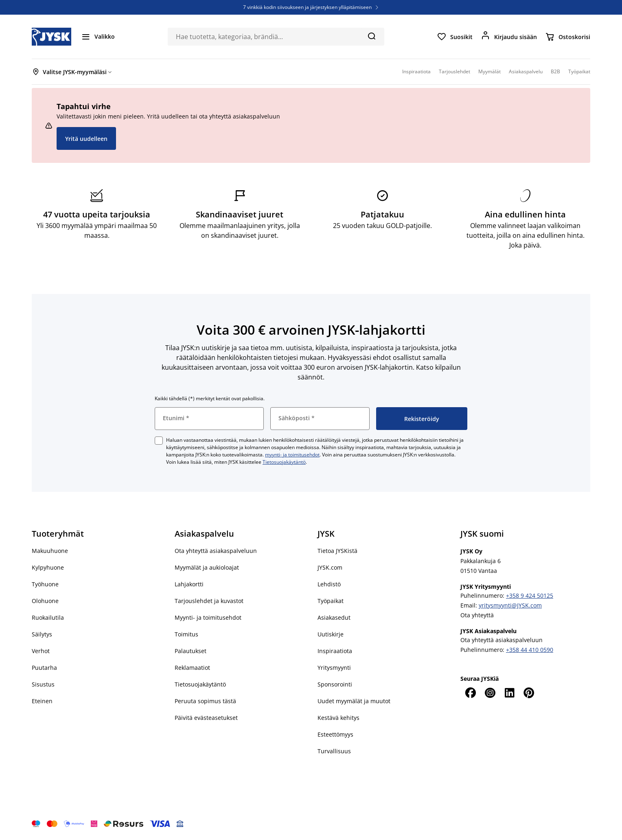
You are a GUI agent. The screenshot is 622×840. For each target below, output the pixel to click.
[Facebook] (470, 693)
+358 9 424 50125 (530, 595)
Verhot (41, 651)
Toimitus (186, 634)
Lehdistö (329, 584)
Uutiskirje (331, 634)
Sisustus (43, 684)
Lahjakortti (189, 584)
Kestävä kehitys (338, 718)
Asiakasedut (334, 617)
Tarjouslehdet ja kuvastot (209, 601)
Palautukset (191, 651)
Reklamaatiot (192, 668)
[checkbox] (159, 441)
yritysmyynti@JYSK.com (510, 605)
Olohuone (45, 601)
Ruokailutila (48, 617)
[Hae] (371, 36)
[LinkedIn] (509, 693)
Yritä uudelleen (86, 139)
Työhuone (45, 584)
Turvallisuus (334, 751)
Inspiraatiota (335, 651)
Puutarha (44, 668)
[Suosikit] (455, 37)
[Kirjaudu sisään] (509, 37)
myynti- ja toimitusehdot (292, 455)
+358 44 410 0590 (530, 650)
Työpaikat (331, 601)
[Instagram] (490, 693)
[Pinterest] (529, 693)
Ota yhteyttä (477, 615)
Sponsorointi (335, 684)
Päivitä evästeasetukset (206, 718)
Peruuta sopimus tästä (205, 701)
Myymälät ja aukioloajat (207, 567)
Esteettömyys (335, 734)
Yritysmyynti (334, 668)
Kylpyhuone (48, 567)
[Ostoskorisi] (568, 37)
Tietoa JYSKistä (337, 551)
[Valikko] (98, 37)
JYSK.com (330, 567)
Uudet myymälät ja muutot (354, 701)
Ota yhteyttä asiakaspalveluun (216, 551)
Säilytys (42, 634)
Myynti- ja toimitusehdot (208, 617)
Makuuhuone (50, 551)
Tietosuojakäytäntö (284, 462)
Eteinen (42, 701)
